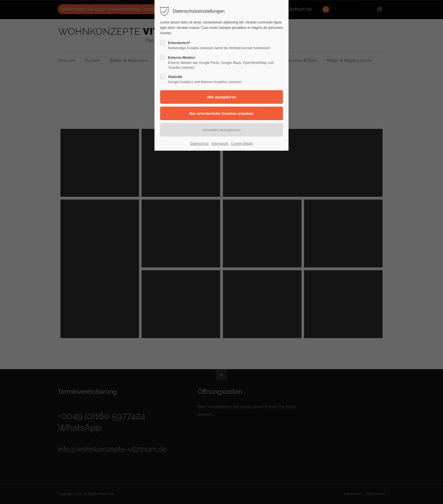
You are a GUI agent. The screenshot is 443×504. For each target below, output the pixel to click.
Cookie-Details (242, 144)
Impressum (220, 144)
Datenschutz (199, 144)
